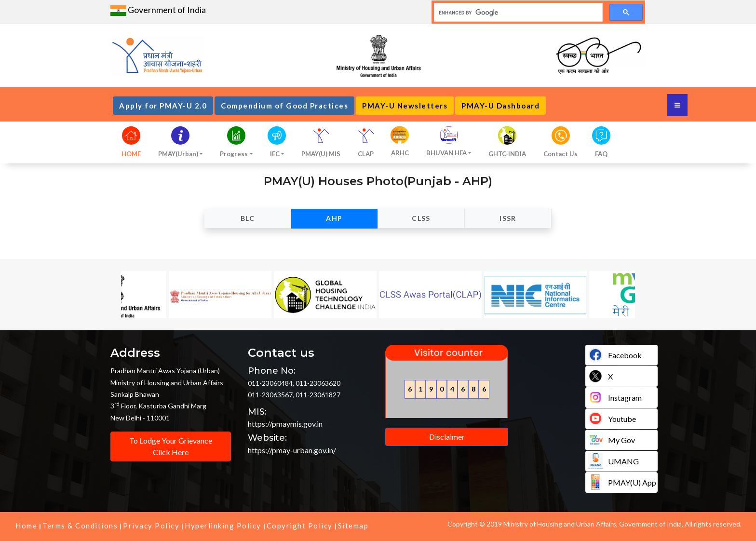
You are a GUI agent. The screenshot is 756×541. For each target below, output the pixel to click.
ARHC (400, 153)
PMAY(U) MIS (321, 154)
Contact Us (560, 154)
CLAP (366, 154)
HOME (131, 154)
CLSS (421, 218)
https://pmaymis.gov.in (285, 424)
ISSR (508, 218)
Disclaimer (447, 437)
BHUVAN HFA (446, 153)
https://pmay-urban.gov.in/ (292, 450)
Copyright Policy (300, 526)
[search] (517, 13)
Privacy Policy (151, 526)
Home (26, 526)
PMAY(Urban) (178, 154)
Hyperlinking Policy (223, 526)
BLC (248, 218)
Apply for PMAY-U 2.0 (163, 106)
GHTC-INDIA (507, 154)
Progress (234, 154)
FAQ (601, 154)
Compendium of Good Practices (284, 106)
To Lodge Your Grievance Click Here (171, 446)
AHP (334, 218)
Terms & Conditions (80, 526)
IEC (275, 154)
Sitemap (353, 526)
